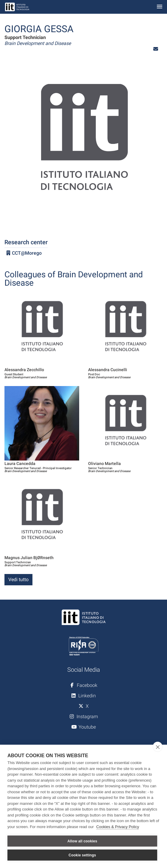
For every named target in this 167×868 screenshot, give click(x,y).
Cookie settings (82, 855)
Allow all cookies (82, 841)
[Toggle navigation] (160, 7)
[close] (158, 747)
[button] (156, 49)
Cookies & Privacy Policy (118, 827)
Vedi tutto (18, 580)
